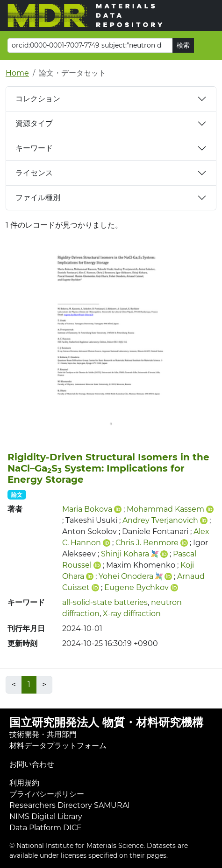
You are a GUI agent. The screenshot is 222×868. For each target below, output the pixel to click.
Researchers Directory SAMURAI (70, 805)
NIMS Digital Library (46, 816)
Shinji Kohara (125, 554)
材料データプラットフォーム (58, 746)
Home (17, 73)
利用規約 (24, 783)
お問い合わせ (32, 764)
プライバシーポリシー (47, 794)
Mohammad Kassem (165, 509)
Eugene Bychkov (136, 587)
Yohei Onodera (126, 576)
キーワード (34, 148)
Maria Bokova (87, 509)
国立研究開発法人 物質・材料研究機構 (106, 722)
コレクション (38, 99)
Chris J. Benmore (147, 543)
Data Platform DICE (46, 828)
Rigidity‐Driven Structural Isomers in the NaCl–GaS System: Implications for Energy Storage (108, 468)
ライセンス (34, 173)
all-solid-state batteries (105, 602)
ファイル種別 (38, 198)
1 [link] (29, 684)
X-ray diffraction (132, 614)
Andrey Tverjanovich (160, 520)
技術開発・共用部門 (43, 734)
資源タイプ (34, 123)
